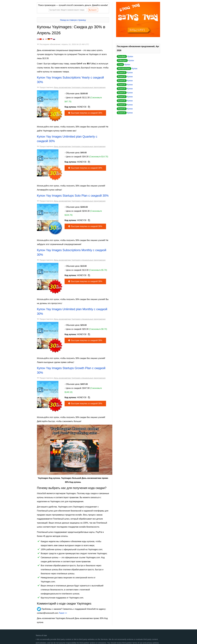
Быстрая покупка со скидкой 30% (85, 113)
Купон (125, 56)
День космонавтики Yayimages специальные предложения (80, 87)
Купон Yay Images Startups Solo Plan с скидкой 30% (73, 196)
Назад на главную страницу (73, 20)
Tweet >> (63, 613)
